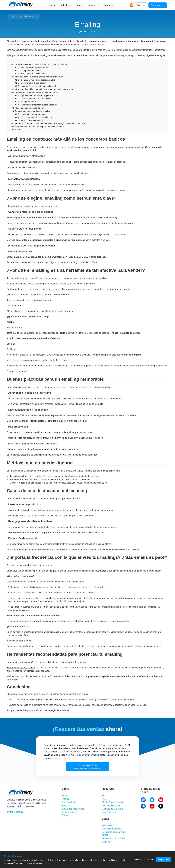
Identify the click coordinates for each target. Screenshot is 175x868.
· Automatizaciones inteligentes (32, 67)
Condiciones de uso (111, 829)
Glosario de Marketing (28, 16)
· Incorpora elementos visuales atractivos (36, 105)
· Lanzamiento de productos (30, 114)
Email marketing (69, 802)
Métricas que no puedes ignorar (28, 108)
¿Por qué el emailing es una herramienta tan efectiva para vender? (44, 89)
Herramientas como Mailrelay (21, 668)
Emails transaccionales (73, 809)
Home (12, 16)
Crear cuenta (158, 5)
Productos (64, 5)
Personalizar (136, 860)
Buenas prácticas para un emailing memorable (35, 92)
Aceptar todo (163, 860)
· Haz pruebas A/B (26, 102)
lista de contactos (125, 41)
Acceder (141, 5)
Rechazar (149, 860)
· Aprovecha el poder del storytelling (34, 95)
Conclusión (14, 130)
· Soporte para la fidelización (30, 83)
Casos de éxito (109, 812)
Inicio (52, 5)
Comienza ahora (88, 767)
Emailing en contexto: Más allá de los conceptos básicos (39, 64)
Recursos (92, 5)
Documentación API (111, 805)
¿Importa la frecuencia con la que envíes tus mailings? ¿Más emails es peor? (49, 123)
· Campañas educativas (28, 70)
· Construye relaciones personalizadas (35, 80)
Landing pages (69, 812)
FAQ (104, 799)
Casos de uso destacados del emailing (31, 111)
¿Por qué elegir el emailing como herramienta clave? (38, 77)
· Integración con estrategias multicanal (35, 86)
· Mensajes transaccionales (30, 74)
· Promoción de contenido (29, 120)
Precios (80, 5)
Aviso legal (107, 825)
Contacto (108, 5)
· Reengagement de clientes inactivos (34, 117)
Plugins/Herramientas (112, 802)
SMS (64, 805)
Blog (104, 796)
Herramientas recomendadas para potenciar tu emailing (39, 127)
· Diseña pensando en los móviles (33, 98)
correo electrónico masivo (56, 50)
